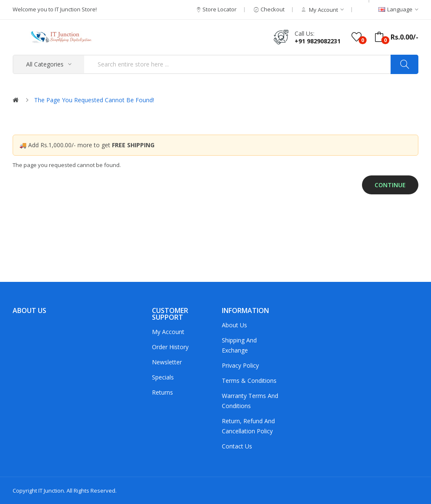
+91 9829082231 (318, 41)
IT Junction (51, 491)
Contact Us (237, 446)
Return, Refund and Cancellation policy (248, 426)
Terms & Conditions (249, 381)
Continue (390, 185)
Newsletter (167, 362)
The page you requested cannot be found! (94, 100)
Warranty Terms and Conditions (250, 401)
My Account (168, 332)
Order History (170, 347)
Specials (163, 377)
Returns (162, 392)
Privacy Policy (240, 365)
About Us (234, 325)
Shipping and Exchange (239, 345)
